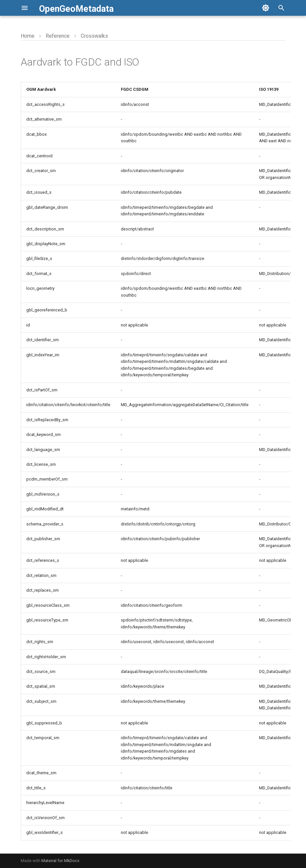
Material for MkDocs (60, 861)
